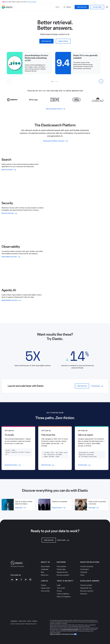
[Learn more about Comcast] (98, 103)
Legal (59, 585)
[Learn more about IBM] (55, 103)
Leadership (45, 569)
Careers (44, 585)
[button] (52, 81)
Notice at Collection (55, 634)
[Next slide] (101, 81)
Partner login (61, 569)
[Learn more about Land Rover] (76, 103)
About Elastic (45, 566)
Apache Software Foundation (70, 630)
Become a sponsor (87, 591)
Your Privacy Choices (68, 634)
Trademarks (14, 621)
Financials (84, 572)
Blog (42, 572)
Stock (82, 575)
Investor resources (87, 566)
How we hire (45, 591)
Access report (32, 2)
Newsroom (45, 575)
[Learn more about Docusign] (34, 103)
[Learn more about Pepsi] (12, 103)
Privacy (59, 591)
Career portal (45, 588)
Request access (62, 572)
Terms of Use (22, 621)
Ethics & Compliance (64, 597)
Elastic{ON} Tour (86, 588)
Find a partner (61, 566)
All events (84, 594)
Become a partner (63, 575)
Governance (85, 569)
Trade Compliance (63, 594)
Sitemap (35, 621)
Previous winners (86, 585)
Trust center (61, 588)
